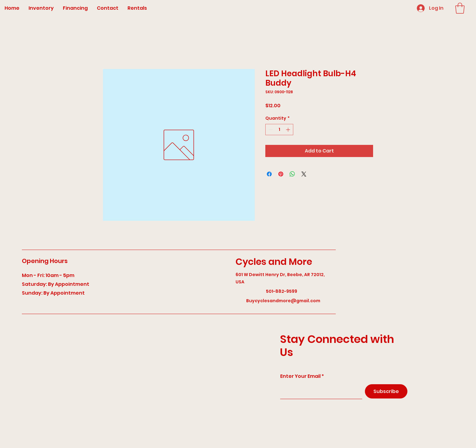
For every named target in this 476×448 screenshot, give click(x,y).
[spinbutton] (279, 130)
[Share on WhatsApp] (292, 174)
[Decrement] (270, 130)
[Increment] (289, 130)
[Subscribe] (386, 391)
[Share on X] (304, 174)
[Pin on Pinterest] (281, 174)
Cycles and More (274, 262)
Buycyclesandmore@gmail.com (283, 301)
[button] (460, 8)
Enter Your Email (300, 376)
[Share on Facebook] (269, 174)
